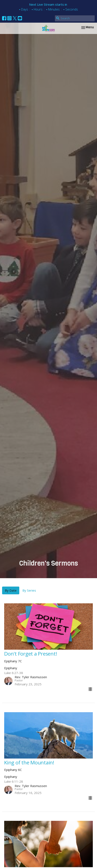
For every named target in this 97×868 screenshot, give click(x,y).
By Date (11, 590)
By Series (29, 590)
